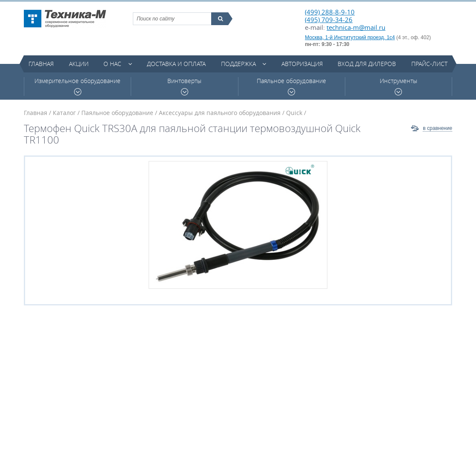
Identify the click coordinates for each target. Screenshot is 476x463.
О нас (112, 64)
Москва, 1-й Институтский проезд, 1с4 (350, 37)
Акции (79, 64)
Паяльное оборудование (291, 86)
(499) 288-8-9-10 (330, 12)
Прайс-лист (429, 64)
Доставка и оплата (176, 64)
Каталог (64, 113)
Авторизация (302, 64)
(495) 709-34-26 (329, 20)
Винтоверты (184, 86)
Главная (41, 64)
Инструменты (399, 86)
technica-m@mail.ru (356, 27)
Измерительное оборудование (77, 86)
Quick (294, 113)
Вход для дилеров (367, 64)
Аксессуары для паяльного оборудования (220, 113)
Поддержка (238, 64)
